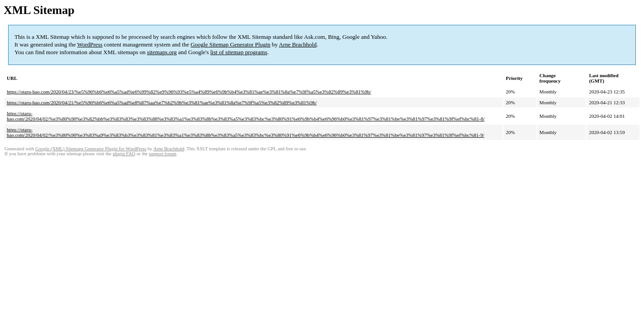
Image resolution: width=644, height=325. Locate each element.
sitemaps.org (162, 52)
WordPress (90, 44)
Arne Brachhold (298, 44)
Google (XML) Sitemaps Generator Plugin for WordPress (91, 149)
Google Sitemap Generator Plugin (231, 44)
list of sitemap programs (239, 52)
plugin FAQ (124, 154)
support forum (162, 154)
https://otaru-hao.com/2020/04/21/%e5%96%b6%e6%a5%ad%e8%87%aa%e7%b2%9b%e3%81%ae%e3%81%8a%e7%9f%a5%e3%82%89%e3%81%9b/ (162, 102)
